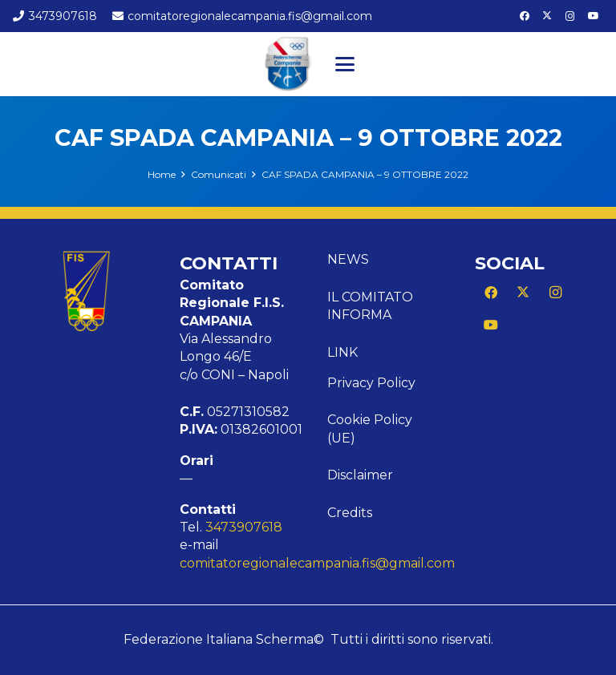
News (348, 259)
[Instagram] (570, 16)
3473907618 (244, 527)
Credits (350, 513)
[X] (547, 16)
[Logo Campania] (288, 64)
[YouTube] (594, 16)
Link (342, 352)
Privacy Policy (371, 383)
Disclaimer (360, 475)
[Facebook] (525, 16)
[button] (345, 64)
